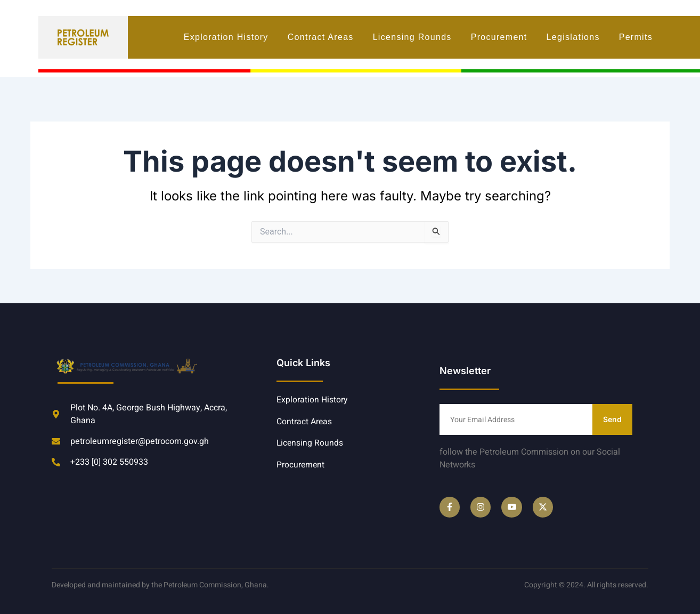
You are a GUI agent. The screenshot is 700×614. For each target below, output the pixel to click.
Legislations (573, 37)
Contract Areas (321, 37)
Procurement (499, 37)
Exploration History (226, 37)
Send (612, 419)
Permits (636, 37)
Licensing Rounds (412, 37)
